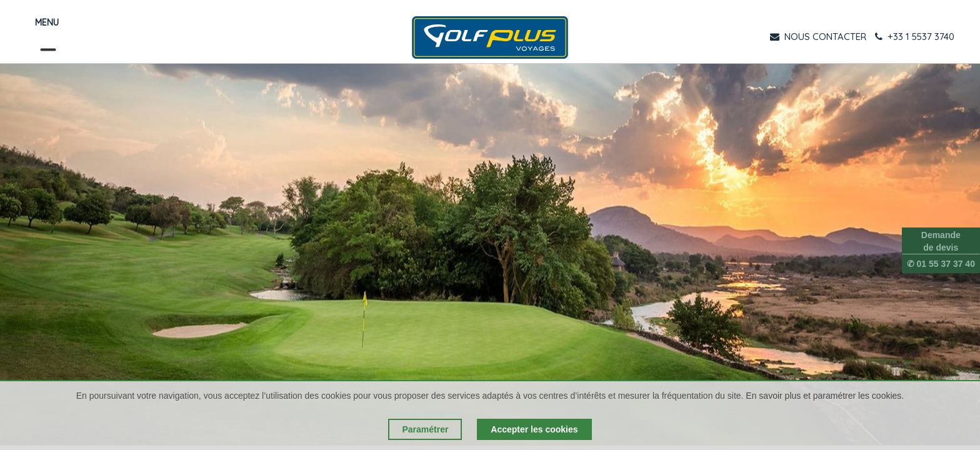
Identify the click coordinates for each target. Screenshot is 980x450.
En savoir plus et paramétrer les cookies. (825, 396)
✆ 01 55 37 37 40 (941, 264)
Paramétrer (425, 429)
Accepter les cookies (534, 429)
